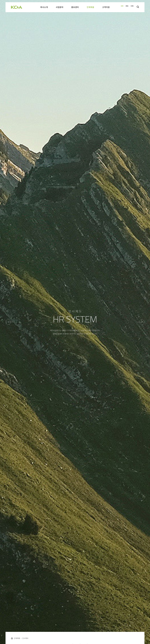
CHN (132, 7)
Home (12, 638)
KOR (122, 7)
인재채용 (17, 638)
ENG (127, 7)
